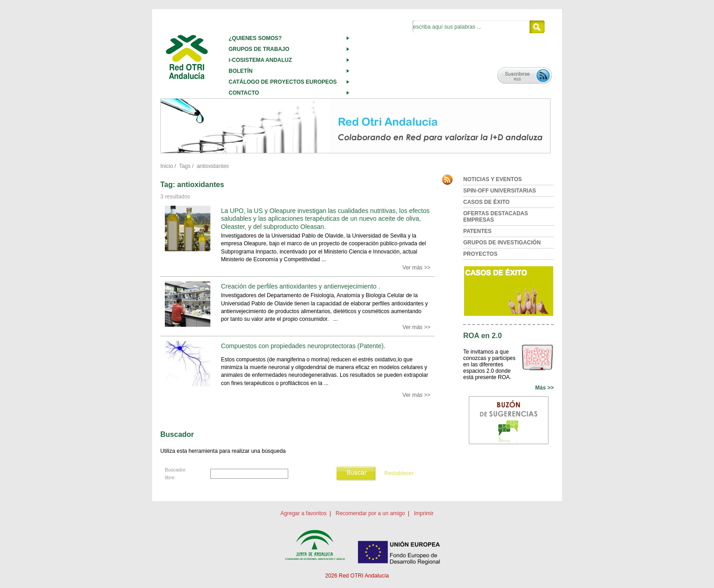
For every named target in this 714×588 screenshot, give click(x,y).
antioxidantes (213, 166)
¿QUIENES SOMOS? (255, 38)
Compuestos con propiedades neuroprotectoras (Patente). (303, 346)
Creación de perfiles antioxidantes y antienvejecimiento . (300, 286)
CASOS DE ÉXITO (486, 202)
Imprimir (424, 513)
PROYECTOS (480, 254)
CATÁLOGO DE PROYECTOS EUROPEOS (283, 82)
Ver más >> (416, 268)
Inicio (167, 166)
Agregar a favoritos (303, 513)
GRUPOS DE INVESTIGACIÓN (502, 243)
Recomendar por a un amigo (370, 513)
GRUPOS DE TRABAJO (259, 49)
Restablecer (399, 473)
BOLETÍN (241, 71)
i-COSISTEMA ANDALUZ (260, 60)
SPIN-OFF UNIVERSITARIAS (500, 191)
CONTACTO (244, 93)
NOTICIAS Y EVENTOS (492, 179)
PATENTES (477, 231)
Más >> (544, 388)
